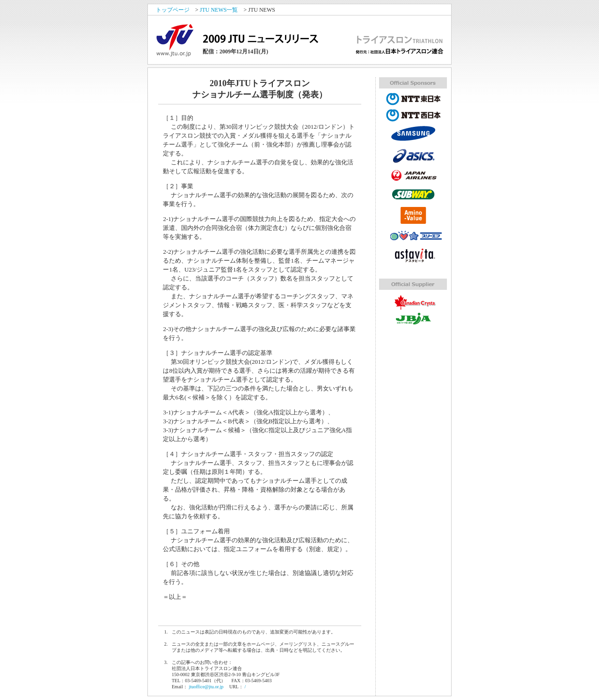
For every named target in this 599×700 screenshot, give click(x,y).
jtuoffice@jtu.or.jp (206, 687)
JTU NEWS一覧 (219, 10)
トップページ (173, 10)
